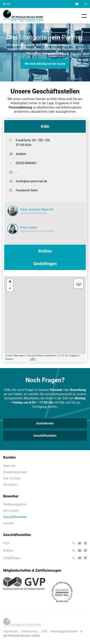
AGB (44, 631)
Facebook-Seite (27, 190)
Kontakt (9, 523)
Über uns (9, 466)
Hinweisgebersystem (64, 631)
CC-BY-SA (63, 355)
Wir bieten (10, 485)
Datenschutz (30, 631)
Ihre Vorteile (12, 478)
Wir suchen (11, 511)
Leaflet (9, 355)
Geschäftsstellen (45, 436)
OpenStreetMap (35, 355)
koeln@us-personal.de (31, 181)
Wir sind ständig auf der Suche (45, 64)
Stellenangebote (15, 504)
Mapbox (9, 359)
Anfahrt (21, 154)
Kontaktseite (45, 423)
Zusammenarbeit (15, 472)
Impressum (11, 631)
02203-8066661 (26, 163)
